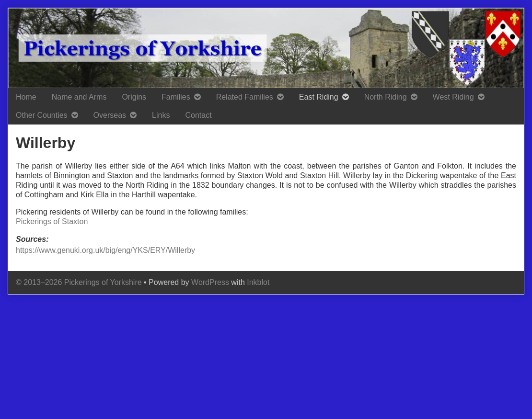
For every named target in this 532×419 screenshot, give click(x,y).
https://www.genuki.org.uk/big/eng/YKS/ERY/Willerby (105, 250)
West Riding (453, 97)
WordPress (210, 282)
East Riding (319, 97)
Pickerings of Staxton (52, 221)
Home (26, 97)
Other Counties (42, 115)
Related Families (245, 97)
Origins (134, 97)
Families (176, 97)
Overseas (110, 115)
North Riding (386, 97)
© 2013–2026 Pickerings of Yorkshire (79, 282)
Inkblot (258, 282)
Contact (198, 115)
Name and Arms (79, 97)
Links (161, 115)
